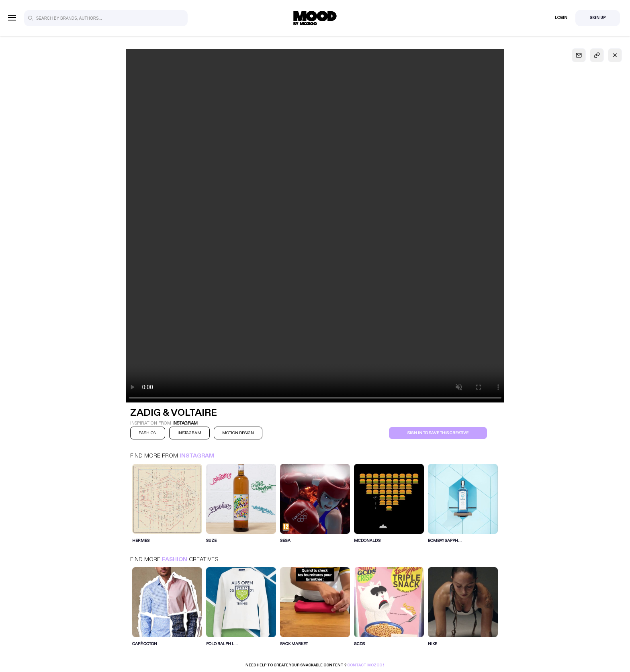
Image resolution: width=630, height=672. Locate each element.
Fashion (175, 559)
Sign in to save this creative (438, 433)
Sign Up (598, 18)
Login (561, 18)
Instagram (197, 456)
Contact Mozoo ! (366, 665)
